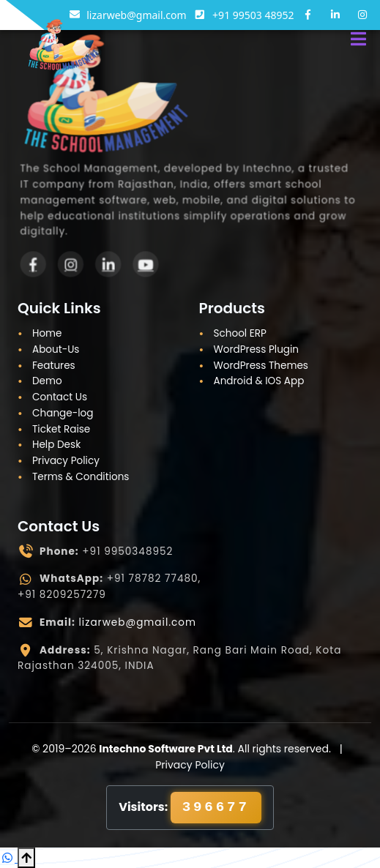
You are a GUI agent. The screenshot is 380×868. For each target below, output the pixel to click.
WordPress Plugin (257, 349)
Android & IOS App (259, 381)
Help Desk (56, 445)
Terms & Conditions (81, 477)
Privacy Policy (66, 461)
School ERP (240, 333)
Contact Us (60, 397)
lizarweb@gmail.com (138, 622)
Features (54, 366)
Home (47, 333)
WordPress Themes (261, 366)
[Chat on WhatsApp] (9, 858)
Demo (47, 381)
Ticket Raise (61, 429)
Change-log (63, 413)
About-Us (56, 349)
